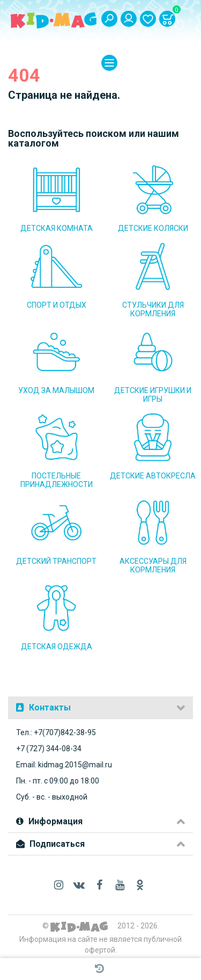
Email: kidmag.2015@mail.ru (64, 765)
